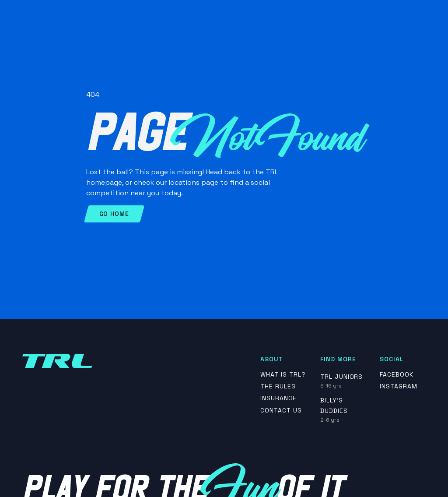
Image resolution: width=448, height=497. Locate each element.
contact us (281, 411)
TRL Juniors (342, 377)
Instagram (399, 386)
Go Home (114, 214)
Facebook (397, 375)
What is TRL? (283, 375)
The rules (278, 386)
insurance (278, 398)
